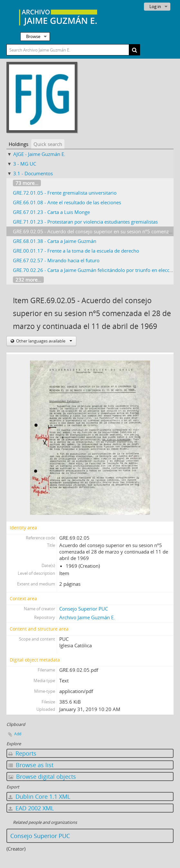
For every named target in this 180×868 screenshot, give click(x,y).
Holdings (19, 144)
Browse (33, 36)
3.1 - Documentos (33, 173)
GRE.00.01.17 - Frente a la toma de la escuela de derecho (76, 251)
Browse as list (31, 765)
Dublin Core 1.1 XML (39, 796)
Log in (155, 6)
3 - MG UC (25, 164)
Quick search (48, 144)
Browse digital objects (42, 776)
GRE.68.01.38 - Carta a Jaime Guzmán (55, 241)
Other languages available (44, 341)
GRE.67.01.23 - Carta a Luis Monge (51, 212)
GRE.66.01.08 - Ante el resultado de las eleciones (67, 202)
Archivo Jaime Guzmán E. (87, 617)
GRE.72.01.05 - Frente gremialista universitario (65, 193)
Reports (22, 753)
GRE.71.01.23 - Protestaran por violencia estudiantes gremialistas (85, 222)
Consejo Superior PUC (84, 609)
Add (18, 734)
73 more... (27, 183)
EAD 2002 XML (31, 808)
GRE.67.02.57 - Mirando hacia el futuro (56, 260)
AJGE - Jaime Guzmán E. (39, 154)
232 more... (28, 280)
